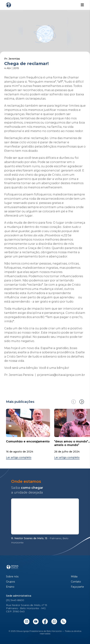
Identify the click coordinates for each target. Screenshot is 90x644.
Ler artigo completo (19, 457)
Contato (76, 582)
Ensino (10, 587)
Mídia (74, 577)
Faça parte (77, 587)
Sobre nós (12, 577)
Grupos (10, 582)
